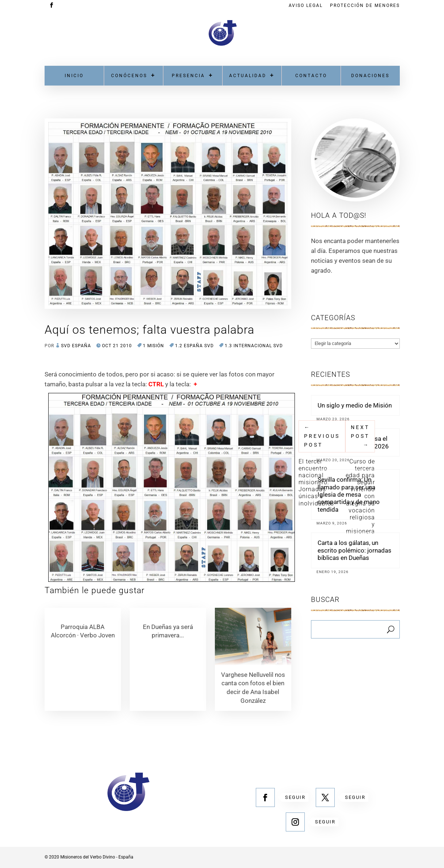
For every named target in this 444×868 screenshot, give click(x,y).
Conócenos (129, 76)
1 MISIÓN (153, 346)
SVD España (76, 346)
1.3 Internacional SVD (254, 346)
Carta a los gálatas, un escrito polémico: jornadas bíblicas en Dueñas (354, 550)
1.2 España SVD (194, 346)
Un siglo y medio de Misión (355, 405)
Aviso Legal (306, 6)
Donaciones (370, 76)
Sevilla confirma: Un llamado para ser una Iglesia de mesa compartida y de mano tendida (349, 494)
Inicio (74, 76)
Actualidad (248, 76)
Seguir (295, 797)
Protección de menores (365, 6)
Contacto (311, 76)
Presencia (188, 76)
